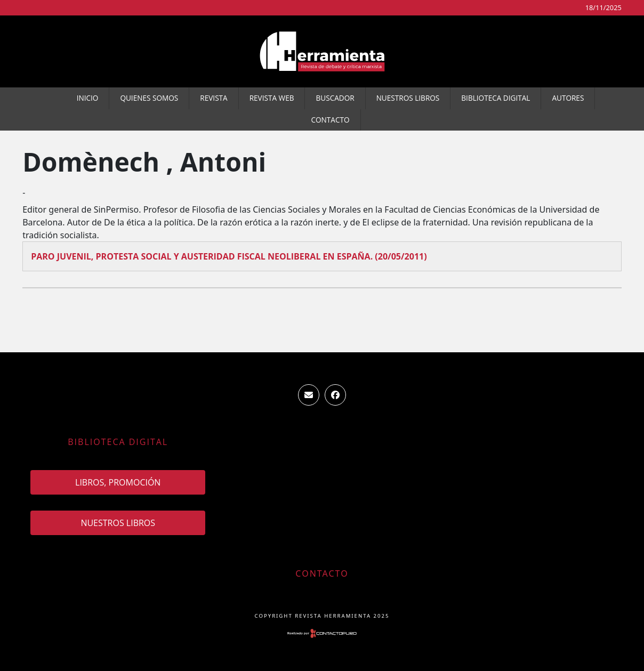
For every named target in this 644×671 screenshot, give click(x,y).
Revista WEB (272, 98)
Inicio (88, 98)
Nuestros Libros (408, 98)
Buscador (335, 98)
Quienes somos (149, 98)
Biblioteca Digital (496, 98)
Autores (568, 98)
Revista (214, 98)
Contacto (330, 120)
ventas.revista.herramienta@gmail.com (309, 395)
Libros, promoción (118, 482)
